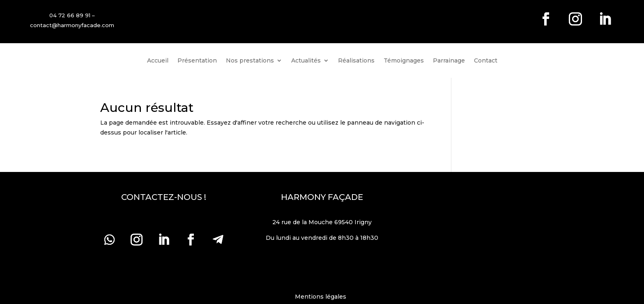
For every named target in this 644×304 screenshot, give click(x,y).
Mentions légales (322, 297)
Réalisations (356, 61)
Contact (486, 61)
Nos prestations (250, 61)
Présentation (197, 61)
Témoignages (404, 61)
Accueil (158, 61)
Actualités (306, 61)
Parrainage (449, 61)
